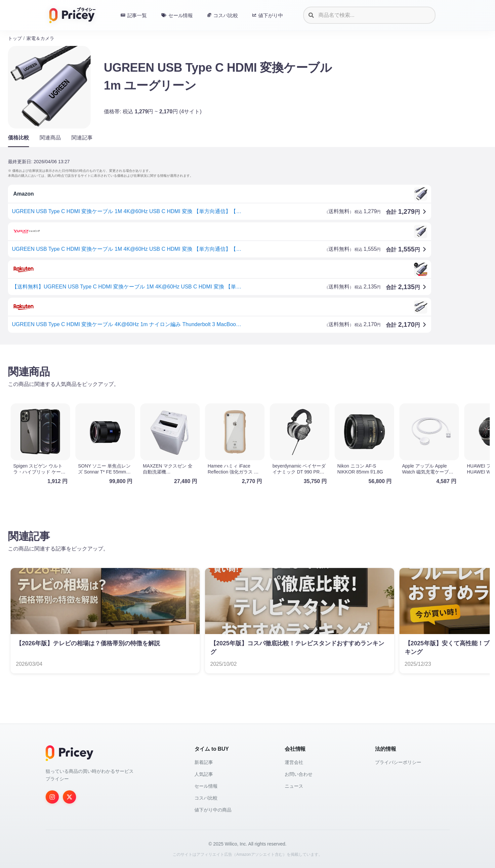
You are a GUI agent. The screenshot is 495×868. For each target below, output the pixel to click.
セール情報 (206, 786)
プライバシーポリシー (398, 762)
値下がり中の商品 (213, 810)
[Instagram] (52, 797)
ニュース (294, 786)
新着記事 (204, 762)
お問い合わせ (299, 774)
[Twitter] (69, 797)
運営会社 (294, 762)
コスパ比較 (206, 798)
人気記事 (204, 774)
